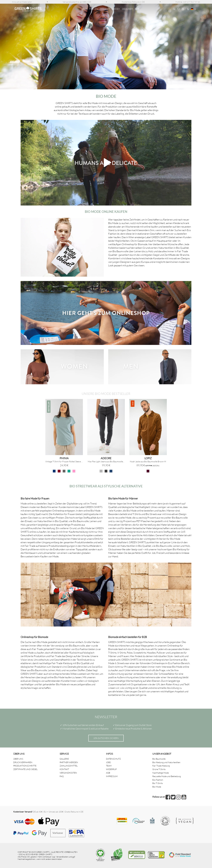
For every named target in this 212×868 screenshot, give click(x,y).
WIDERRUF (111, 769)
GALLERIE (64, 759)
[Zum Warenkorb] (187, 9)
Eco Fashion (158, 780)
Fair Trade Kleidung (161, 766)
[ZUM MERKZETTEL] (179, 9)
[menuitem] (22, 2)
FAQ (62, 776)
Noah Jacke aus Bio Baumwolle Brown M (148, 461)
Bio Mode (157, 787)
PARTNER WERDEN (69, 762)
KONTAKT (64, 769)
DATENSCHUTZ (113, 759)
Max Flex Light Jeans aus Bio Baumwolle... (106, 461)
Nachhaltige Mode (161, 773)
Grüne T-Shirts (159, 769)
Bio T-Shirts (158, 783)
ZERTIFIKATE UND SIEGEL (25, 769)
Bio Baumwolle (159, 759)
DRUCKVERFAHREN (23, 762)
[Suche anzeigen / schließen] (174, 9)
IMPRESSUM (112, 776)
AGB (108, 773)
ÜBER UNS (18, 759)
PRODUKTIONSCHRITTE (25, 766)
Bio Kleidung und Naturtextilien (166, 762)
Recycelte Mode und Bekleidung (167, 776)
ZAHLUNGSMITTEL (69, 766)
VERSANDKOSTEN (68, 773)
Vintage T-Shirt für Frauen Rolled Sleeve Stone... (64, 461)
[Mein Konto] (183, 9)
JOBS (108, 762)
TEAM (109, 766)
